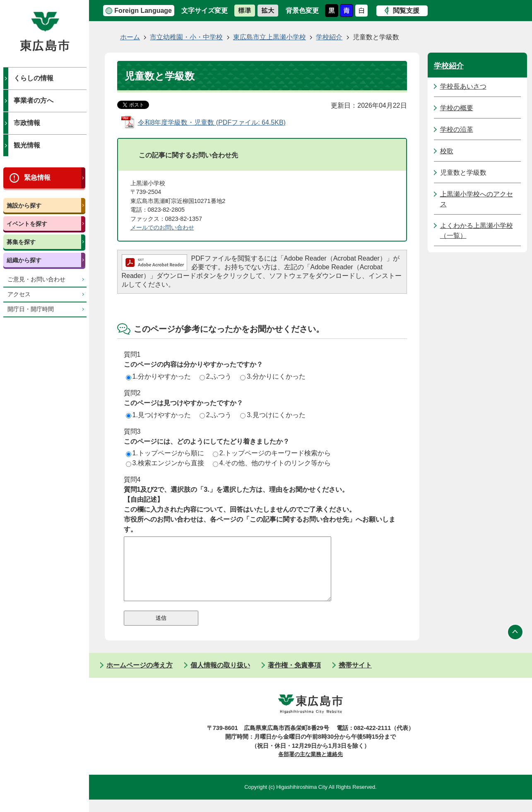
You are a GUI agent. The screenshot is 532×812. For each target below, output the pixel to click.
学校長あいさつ (463, 86)
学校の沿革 (457, 129)
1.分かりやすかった (158, 376)
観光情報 (27, 145)
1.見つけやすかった (158, 415)
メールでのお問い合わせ (162, 227)
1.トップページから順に (165, 453)
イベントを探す (27, 224)
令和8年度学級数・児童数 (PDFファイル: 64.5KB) (212, 122)
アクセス (19, 294)
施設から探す (24, 205)
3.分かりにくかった (273, 376)
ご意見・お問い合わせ (36, 279)
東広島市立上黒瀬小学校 (270, 37)
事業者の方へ (34, 100)
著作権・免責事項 (294, 678)
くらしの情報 (34, 78)
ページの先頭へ (515, 645)
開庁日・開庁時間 (31, 309)
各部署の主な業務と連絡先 (311, 767)
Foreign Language (143, 11)
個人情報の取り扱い (220, 678)
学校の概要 (457, 108)
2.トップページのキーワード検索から (272, 453)
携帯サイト (355, 678)
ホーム (130, 37)
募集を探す (21, 242)
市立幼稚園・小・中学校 (186, 37)
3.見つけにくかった (273, 415)
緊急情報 (37, 178)
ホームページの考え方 (140, 678)
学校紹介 (329, 37)
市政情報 (27, 123)
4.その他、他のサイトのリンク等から (272, 463)
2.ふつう (215, 376)
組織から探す (24, 260)
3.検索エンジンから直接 (165, 463)
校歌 (447, 151)
